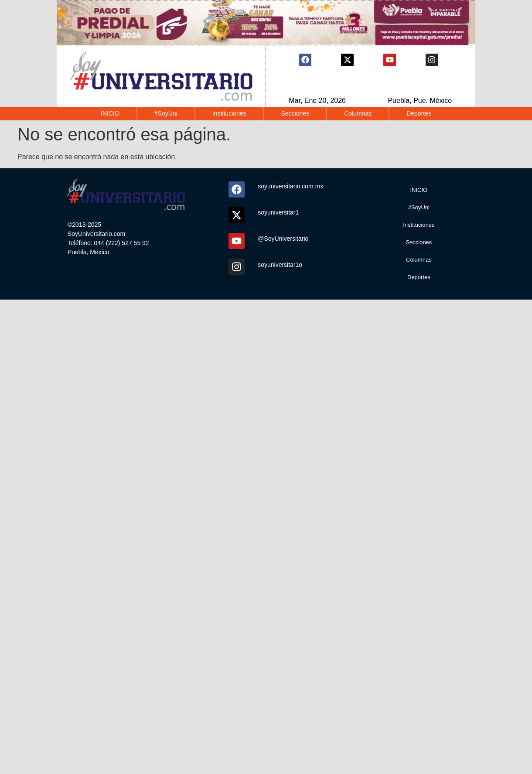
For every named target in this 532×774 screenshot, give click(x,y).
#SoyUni (166, 113)
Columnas (358, 113)
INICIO (110, 113)
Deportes (419, 113)
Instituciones (229, 113)
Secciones (295, 113)
